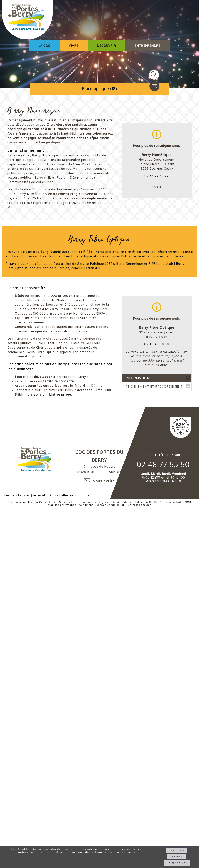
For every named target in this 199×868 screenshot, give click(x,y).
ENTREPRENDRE (147, 46)
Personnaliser (177, 863)
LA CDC (44, 46)
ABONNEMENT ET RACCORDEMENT (154, 475)
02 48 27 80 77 (157, 176)
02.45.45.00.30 (157, 335)
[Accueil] (27, 20)
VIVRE (74, 46)
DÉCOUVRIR (106, 46)
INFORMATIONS (139, 369)
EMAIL (157, 187)
